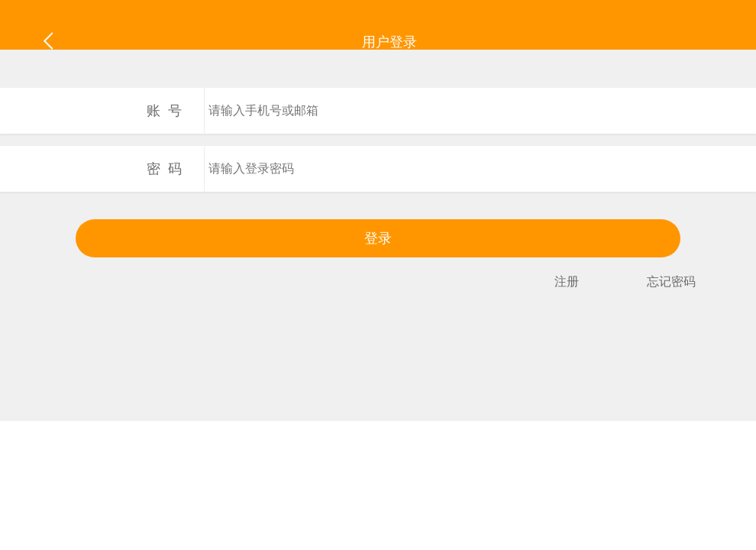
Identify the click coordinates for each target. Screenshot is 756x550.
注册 (567, 281)
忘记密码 (671, 281)
